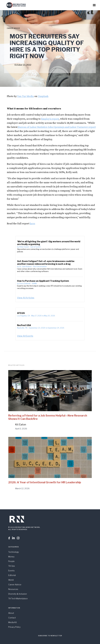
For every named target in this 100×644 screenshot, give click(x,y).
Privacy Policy (14, 627)
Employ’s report (50, 119)
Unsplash (43, 96)
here (33, 224)
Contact (12, 618)
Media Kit (13, 622)
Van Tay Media (25, 96)
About (11, 613)
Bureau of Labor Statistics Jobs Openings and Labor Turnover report (57, 127)
